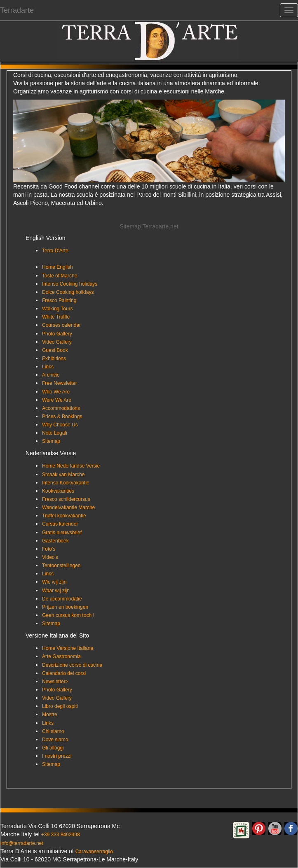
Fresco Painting (59, 300)
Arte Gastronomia (61, 656)
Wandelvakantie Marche (68, 507)
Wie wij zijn (54, 582)
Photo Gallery (57, 334)
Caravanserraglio (94, 852)
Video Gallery (57, 342)
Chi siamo (53, 731)
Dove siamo (55, 740)
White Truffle (56, 317)
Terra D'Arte (55, 251)
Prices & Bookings (62, 417)
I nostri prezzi (57, 756)
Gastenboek (55, 541)
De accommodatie (62, 599)
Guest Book (55, 350)
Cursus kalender (60, 524)
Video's (50, 557)
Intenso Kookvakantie (66, 483)
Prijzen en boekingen (65, 607)
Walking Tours (57, 309)
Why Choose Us (60, 425)
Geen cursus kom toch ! (68, 615)
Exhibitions (54, 358)
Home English (57, 267)
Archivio (51, 375)
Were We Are (57, 400)
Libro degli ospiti (60, 706)
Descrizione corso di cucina (72, 665)
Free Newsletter (60, 383)
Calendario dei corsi (64, 673)
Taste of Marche (60, 276)
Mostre (50, 714)
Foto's (49, 549)
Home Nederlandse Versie (71, 466)
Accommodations (61, 408)
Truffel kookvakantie (64, 516)
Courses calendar (61, 325)
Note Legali (55, 433)
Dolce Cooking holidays (68, 292)
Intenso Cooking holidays (70, 284)
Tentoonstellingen (61, 565)
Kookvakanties (58, 491)
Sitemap (51, 441)
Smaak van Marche (63, 475)
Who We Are (56, 392)
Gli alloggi (53, 748)
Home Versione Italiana (68, 648)
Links (48, 367)
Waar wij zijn (56, 591)
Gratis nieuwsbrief (62, 533)
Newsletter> (55, 682)
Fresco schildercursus (66, 499)
